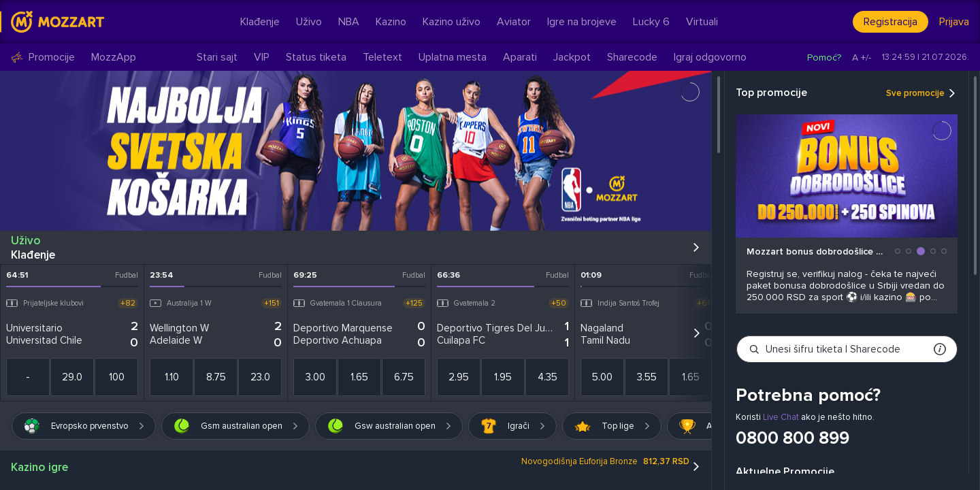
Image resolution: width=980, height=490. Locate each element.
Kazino (391, 22)
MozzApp (114, 58)
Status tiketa (316, 57)
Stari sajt (217, 57)
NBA (349, 22)
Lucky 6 (651, 22)
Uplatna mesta (453, 57)
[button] (898, 251)
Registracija (891, 22)
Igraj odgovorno (710, 57)
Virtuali (702, 22)
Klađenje (260, 22)
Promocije (43, 58)
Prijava (954, 22)
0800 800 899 (793, 438)
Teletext (382, 57)
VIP (262, 57)
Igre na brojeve (582, 22)
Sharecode (632, 57)
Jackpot (572, 57)
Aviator (514, 22)
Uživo (309, 22)
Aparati (520, 57)
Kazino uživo (452, 22)
